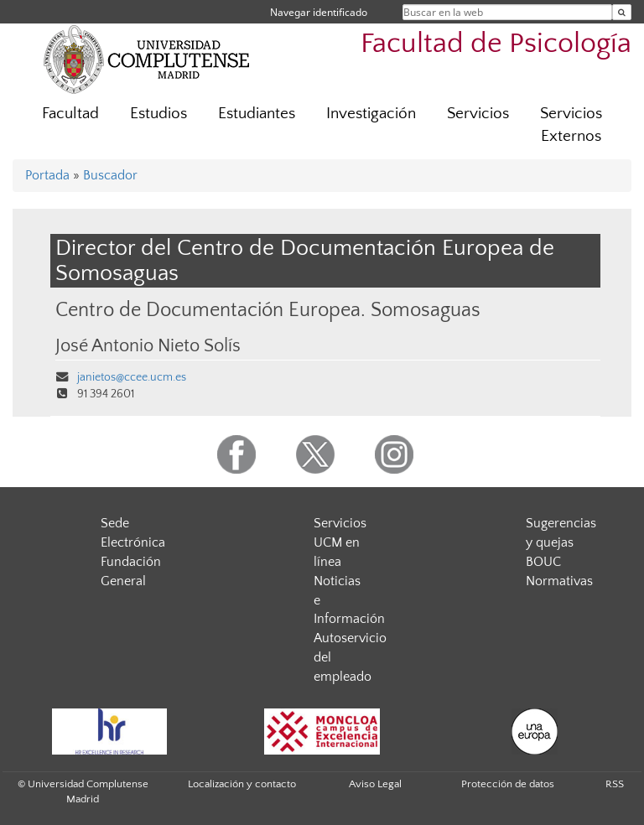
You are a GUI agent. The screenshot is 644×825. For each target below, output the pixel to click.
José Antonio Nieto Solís (148, 346)
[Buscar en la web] (622, 12)
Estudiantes (257, 114)
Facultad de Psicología (496, 44)
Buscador (110, 175)
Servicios (478, 114)
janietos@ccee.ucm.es (132, 377)
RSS (615, 784)
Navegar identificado (319, 12)
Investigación (371, 114)
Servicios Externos (571, 125)
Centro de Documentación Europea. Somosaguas (268, 310)
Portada (47, 175)
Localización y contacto (242, 784)
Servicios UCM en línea (340, 542)
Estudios (158, 114)
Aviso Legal (375, 784)
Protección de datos (508, 784)
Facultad (70, 114)
